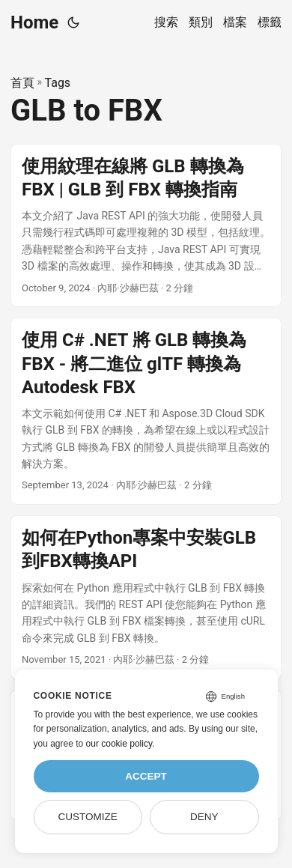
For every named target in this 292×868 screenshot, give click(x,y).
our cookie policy (119, 744)
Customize (88, 817)
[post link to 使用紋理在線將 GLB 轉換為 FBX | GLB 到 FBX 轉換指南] (146, 226)
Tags (58, 83)
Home (34, 22)
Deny (204, 817)
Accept (146, 776)
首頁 (22, 83)
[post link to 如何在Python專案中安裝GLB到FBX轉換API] (146, 597)
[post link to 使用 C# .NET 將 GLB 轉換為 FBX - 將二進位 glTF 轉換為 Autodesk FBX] (146, 411)
